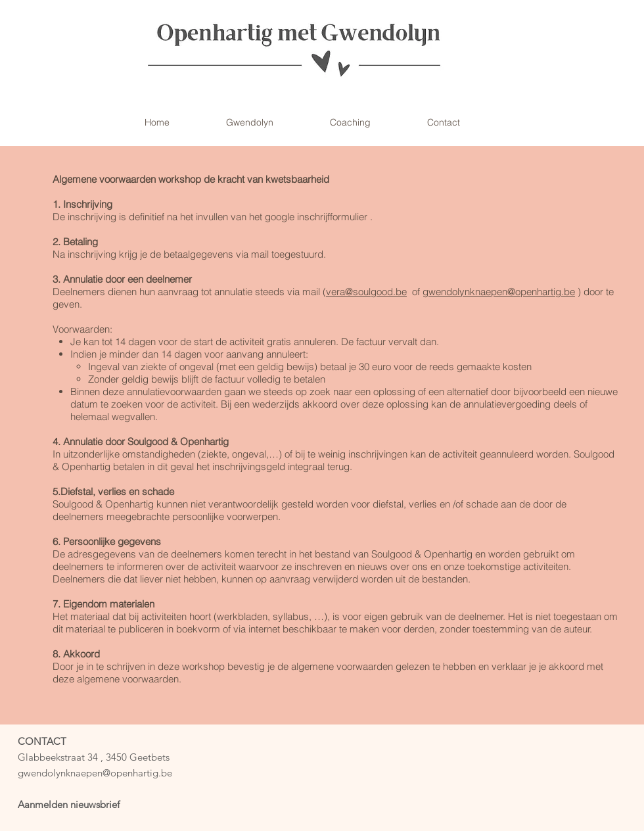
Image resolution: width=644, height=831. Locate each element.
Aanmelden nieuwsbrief (69, 804)
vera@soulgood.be (366, 292)
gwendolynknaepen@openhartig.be (499, 292)
